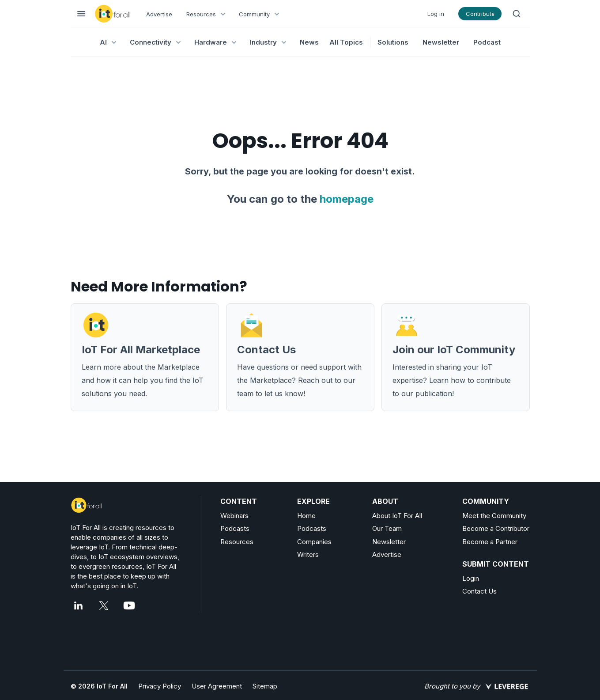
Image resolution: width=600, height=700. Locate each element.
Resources (237, 542)
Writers (308, 554)
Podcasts (235, 528)
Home (306, 516)
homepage (347, 199)
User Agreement (217, 686)
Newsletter (441, 42)
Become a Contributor (496, 528)
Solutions (393, 42)
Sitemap (265, 686)
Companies (314, 542)
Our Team (387, 528)
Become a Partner (490, 542)
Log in (436, 14)
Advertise (159, 14)
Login (471, 578)
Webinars (234, 516)
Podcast (487, 42)
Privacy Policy (160, 686)
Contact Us (479, 591)
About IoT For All (397, 516)
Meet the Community (494, 516)
